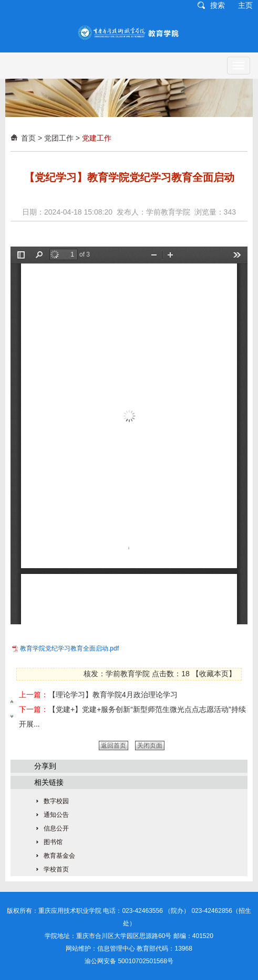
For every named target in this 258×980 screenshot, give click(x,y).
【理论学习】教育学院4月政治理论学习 (113, 695)
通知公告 (56, 815)
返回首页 (113, 745)
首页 (28, 138)
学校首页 (56, 869)
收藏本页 (214, 674)
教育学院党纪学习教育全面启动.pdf (69, 648)
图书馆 (53, 842)
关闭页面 (150, 745)
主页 (245, 5)
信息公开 (56, 828)
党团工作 (59, 138)
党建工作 (97, 138)
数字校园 (56, 801)
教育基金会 (59, 856)
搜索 (218, 5)
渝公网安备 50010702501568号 (129, 961)
